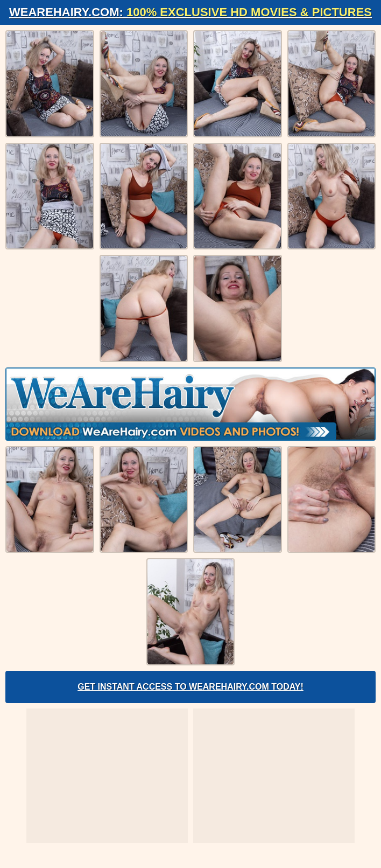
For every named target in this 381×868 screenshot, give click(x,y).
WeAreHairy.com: (190, 12)
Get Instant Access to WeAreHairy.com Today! (190, 687)
